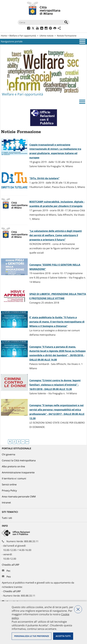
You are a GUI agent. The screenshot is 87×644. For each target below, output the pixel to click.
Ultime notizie (47, 36)
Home (4, 36)
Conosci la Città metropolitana (19, 461)
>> (27, 442)
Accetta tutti (63, 636)
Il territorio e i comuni (14, 479)
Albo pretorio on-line (13, 467)
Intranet (6, 503)
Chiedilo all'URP (11, 565)
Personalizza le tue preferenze (32, 636)
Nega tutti (78, 609)
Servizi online (9, 485)
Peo (9, 577)
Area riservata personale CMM (19, 497)
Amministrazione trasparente (18, 473)
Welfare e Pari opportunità (23, 36)
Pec (9, 571)
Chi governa (9, 455)
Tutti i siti (7, 518)
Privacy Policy (9, 491)
